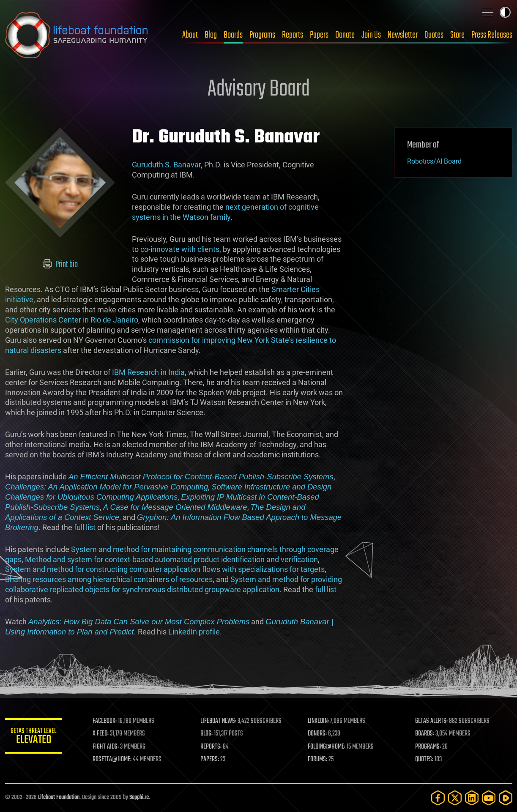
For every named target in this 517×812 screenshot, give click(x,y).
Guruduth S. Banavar (166, 165)
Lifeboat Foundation (59, 797)
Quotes (434, 35)
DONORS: (318, 734)
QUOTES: (425, 760)
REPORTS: (212, 747)
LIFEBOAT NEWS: (220, 721)
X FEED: (103, 734)
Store (457, 35)
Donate (345, 35)
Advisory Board (259, 90)
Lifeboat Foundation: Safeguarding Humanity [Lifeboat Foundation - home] (77, 35)
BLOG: (208, 734)
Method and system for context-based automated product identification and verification (171, 559)
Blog (211, 35)
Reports (293, 35)
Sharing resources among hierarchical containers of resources (109, 579)
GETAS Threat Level (35, 737)
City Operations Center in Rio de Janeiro (72, 320)
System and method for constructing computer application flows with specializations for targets (165, 569)
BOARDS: (425, 734)
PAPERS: (211, 760)
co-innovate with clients (180, 249)
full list (84, 527)
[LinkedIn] (472, 798)
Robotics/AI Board (434, 161)
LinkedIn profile (194, 632)
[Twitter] (455, 798)
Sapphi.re (139, 797)
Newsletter (403, 35)
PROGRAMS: (428, 747)
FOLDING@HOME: (327, 747)
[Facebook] (438, 798)
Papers (319, 35)
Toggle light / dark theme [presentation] (505, 12)
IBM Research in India (148, 372)
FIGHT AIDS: (108, 747)
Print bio (60, 265)
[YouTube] (489, 798)
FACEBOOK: (107, 721)
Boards (233, 35)
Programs (262, 35)
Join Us (371, 35)
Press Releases (492, 35)
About (190, 35)
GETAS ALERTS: (432, 721)
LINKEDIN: (319, 721)
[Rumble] (506, 798)
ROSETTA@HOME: (114, 760)
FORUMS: (318, 760)
